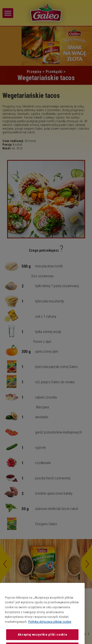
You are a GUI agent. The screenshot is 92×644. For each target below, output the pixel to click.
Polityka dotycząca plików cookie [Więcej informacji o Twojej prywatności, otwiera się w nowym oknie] (50, 633)
